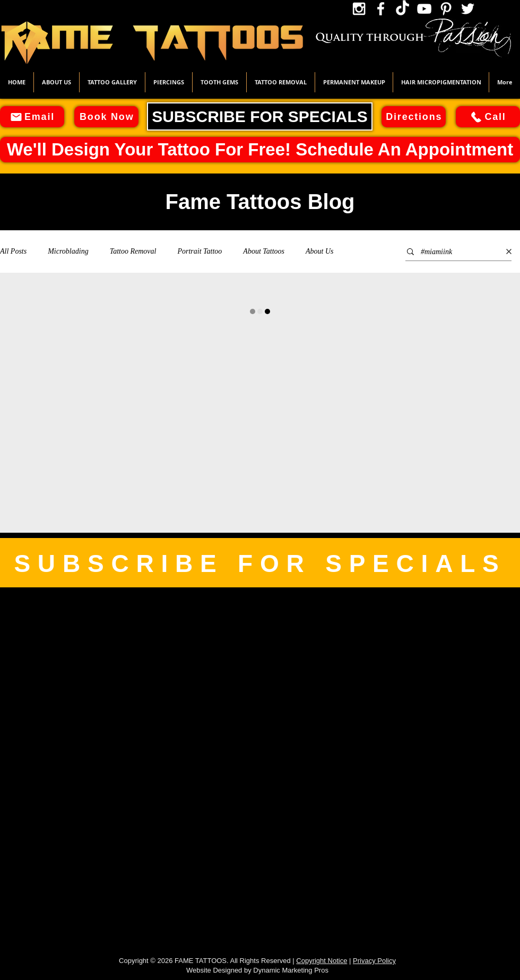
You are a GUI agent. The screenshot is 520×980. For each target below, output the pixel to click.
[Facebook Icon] (381, 9)
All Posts (13, 251)
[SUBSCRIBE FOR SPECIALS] (260, 116)
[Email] (32, 117)
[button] (112, 82)
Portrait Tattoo (200, 251)
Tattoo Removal (133, 251)
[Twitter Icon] (468, 9)
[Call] (488, 117)
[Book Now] (106, 117)
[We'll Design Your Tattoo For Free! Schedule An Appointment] (260, 150)
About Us (320, 251)
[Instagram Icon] (359, 9)
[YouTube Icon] (424, 9)
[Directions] (414, 117)
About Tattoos (264, 251)
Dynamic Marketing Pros (291, 970)
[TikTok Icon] (402, 9)
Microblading (68, 251)
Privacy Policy (374, 961)
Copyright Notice (322, 961)
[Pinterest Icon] (446, 9)
